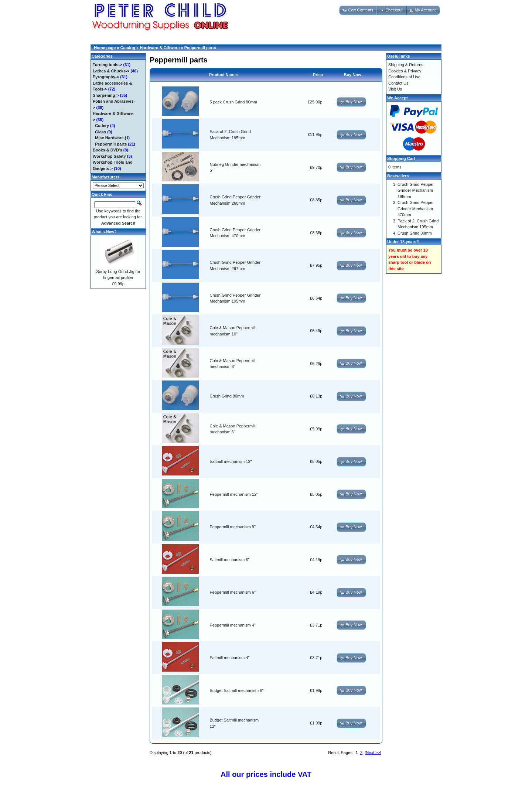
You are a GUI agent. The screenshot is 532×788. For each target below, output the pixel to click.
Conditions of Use (404, 77)
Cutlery (102, 126)
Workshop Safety (109, 156)
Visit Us (395, 89)
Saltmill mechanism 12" (231, 461)
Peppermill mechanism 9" (233, 527)
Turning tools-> (108, 65)
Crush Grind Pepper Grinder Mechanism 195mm (416, 190)
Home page (105, 48)
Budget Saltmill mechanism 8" (237, 690)
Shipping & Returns (406, 65)
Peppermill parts (200, 48)
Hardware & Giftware (160, 48)
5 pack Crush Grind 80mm (233, 102)
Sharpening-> (106, 95)
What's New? (104, 232)
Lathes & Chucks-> (111, 71)
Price (318, 75)
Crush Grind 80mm (227, 396)
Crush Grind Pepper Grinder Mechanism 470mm (416, 209)
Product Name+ (224, 75)
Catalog (128, 48)
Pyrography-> (106, 77)
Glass (100, 132)
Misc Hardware (109, 138)
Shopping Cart (401, 158)
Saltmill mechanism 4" (230, 658)
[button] (358, 10)
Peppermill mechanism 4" (233, 625)
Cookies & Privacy (405, 71)
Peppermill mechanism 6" (233, 592)
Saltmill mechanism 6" (230, 560)
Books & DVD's (108, 150)
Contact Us (398, 83)
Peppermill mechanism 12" (234, 494)
